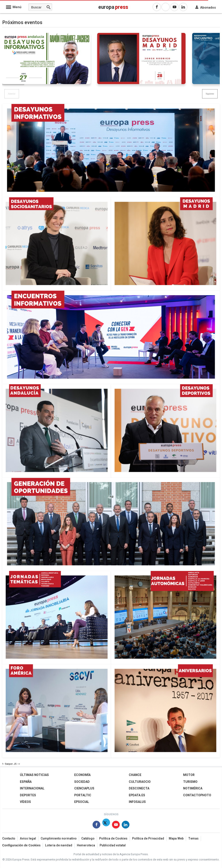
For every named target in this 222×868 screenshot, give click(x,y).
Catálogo (88, 839)
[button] (210, 94)
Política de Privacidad (148, 839)
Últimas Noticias (34, 775)
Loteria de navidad (59, 845)
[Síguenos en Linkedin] (126, 826)
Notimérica (193, 788)
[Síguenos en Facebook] (96, 826)
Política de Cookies (113, 839)
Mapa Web (176, 839)
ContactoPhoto (197, 795)
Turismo (190, 782)
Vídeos (25, 802)
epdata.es (137, 795)
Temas (193, 839)
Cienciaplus (84, 788)
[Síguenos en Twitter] (106, 826)
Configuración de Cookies (21, 845)
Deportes (28, 795)
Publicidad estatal (113, 845)
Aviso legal (28, 839)
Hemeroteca (86, 845)
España (26, 782)
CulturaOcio (140, 782)
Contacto (9, 839)
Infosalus (137, 802)
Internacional (32, 788)
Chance (135, 775)
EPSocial (82, 802)
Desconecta (139, 788)
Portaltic (83, 795)
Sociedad (82, 782)
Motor (189, 775)
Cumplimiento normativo (59, 839)
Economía (82, 775)
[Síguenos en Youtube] (116, 826)
